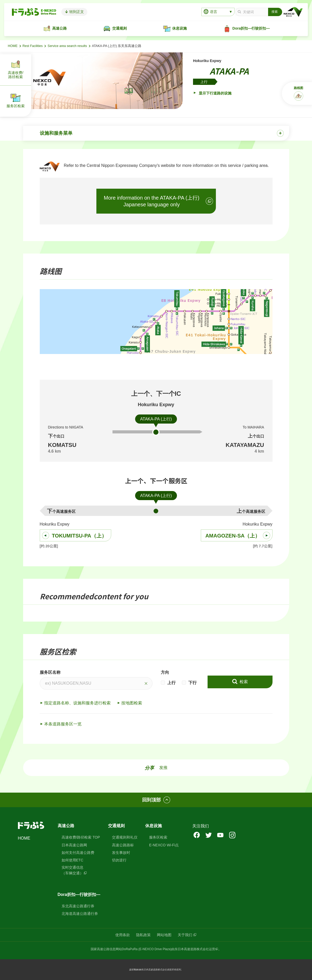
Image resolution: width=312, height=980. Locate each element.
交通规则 (116, 826)
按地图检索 (132, 703)
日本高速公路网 (74, 845)
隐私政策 (143, 935)
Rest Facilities (33, 46)
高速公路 (66, 826)
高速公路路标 (123, 845)
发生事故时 (121, 853)
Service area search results (67, 46)
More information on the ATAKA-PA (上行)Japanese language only (152, 201)
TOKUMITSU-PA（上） (79, 536)
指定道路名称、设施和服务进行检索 (77, 703)
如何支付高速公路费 (78, 853)
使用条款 (123, 935)
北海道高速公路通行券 (80, 914)
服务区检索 (158, 837)
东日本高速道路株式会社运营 (195, 949)
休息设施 (154, 826)
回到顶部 (151, 800)
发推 (163, 768)
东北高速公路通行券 (78, 906)
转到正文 (76, 12)
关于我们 (185, 935)
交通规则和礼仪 (125, 837)
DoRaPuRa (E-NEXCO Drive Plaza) (147, 949)
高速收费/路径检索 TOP (81, 837)
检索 (243, 682)
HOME (13, 46)
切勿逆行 (119, 860)
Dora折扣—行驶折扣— (79, 894)
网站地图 (164, 935)
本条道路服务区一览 (63, 724)
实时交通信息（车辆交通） (72, 870)
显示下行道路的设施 (215, 93)
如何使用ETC (72, 860)
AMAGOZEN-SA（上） (233, 536)
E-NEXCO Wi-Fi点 (164, 845)
